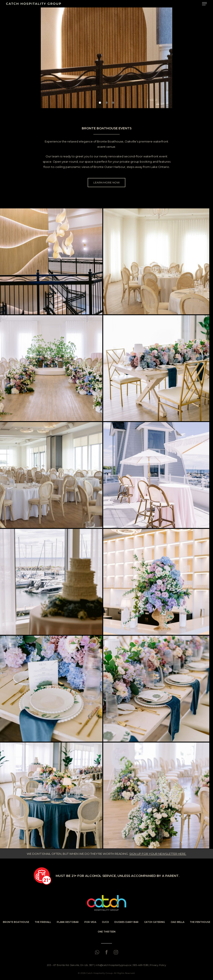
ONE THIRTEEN (107, 932)
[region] (106, 58)
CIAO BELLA (177, 922)
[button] (100, 103)
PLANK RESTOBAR (68, 922)
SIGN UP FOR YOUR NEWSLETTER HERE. (158, 854)
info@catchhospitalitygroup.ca (113, 965)
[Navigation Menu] (204, 4)
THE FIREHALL (43, 922)
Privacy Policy (158, 965)
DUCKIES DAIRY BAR (126, 922)
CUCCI (105, 922)
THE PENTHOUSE (200, 922)
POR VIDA (90, 922)
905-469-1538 (140, 965)
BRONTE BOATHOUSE (16, 922)
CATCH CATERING (155, 922)
